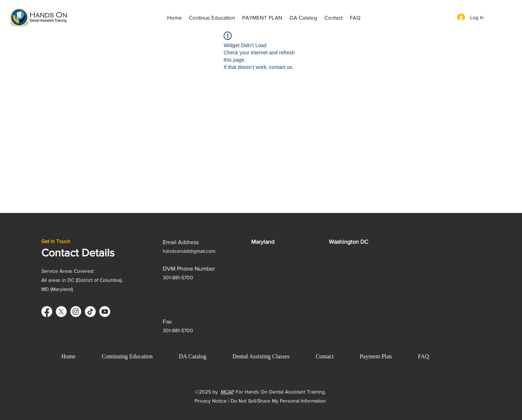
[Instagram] (76, 312)
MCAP (227, 392)
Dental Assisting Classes (261, 356)
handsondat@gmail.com (189, 251)
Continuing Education (127, 356)
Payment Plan (376, 356)
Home (68, 356)
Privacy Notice (211, 401)
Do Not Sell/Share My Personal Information (278, 401)
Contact (325, 356)
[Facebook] (47, 312)
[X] (61, 312)
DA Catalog (192, 356)
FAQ (424, 356)
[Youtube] (105, 312)
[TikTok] (90, 312)
